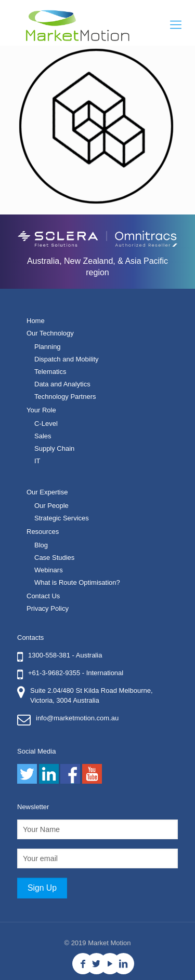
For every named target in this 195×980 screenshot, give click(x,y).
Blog (41, 545)
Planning (48, 347)
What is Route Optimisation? (77, 582)
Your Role (41, 410)
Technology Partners (65, 397)
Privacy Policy (48, 608)
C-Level (46, 424)
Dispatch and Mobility (67, 359)
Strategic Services (62, 518)
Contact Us (43, 596)
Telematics (50, 372)
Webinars (49, 570)
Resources (43, 532)
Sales (43, 436)
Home (36, 321)
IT (37, 461)
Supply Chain (54, 448)
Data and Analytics (62, 384)
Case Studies (54, 558)
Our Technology (50, 333)
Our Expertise (47, 492)
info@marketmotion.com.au (77, 718)
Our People (51, 506)
